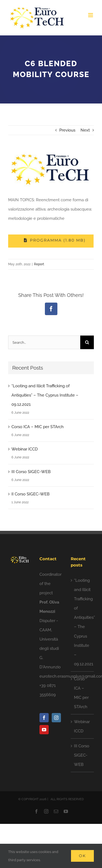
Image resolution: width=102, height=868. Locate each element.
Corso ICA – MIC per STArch (38, 427)
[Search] (87, 342)
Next (85, 130)
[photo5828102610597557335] (51, 169)
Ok (82, 856)
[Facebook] (44, 718)
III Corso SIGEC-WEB (31, 472)
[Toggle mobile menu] (91, 15)
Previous (67, 130)
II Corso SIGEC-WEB (30, 494)
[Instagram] (56, 718)
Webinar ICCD (25, 449)
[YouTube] (44, 730)
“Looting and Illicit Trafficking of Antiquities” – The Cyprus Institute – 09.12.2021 (45, 395)
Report (39, 264)
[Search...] (44, 342)
